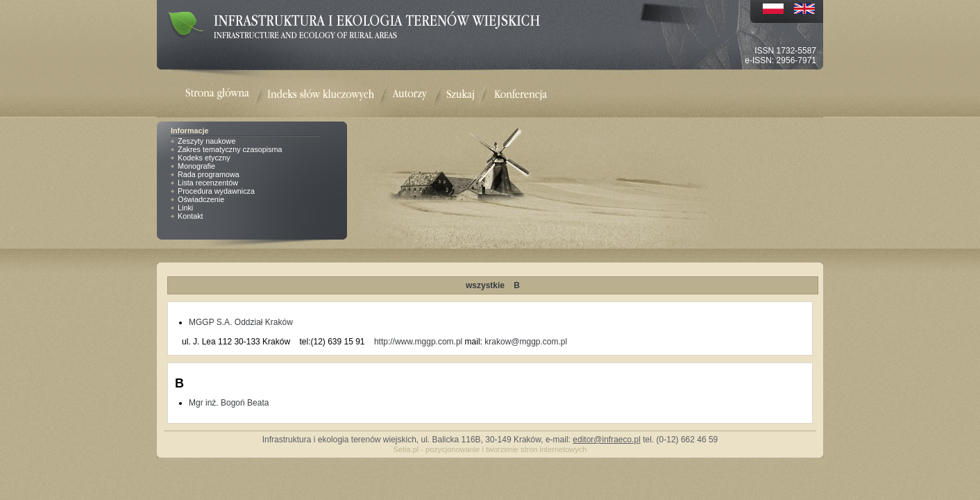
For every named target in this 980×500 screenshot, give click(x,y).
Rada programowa (209, 174)
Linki (185, 208)
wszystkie (485, 285)
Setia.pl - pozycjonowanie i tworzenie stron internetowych (490, 449)
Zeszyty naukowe (206, 141)
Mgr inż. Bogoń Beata (229, 403)
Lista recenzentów (208, 183)
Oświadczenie (201, 199)
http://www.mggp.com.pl (418, 342)
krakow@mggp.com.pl (526, 342)
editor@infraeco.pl (607, 440)
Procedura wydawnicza (216, 191)
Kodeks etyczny (204, 158)
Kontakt (191, 216)
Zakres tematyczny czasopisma (230, 149)
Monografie (196, 166)
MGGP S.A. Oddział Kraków (241, 322)
